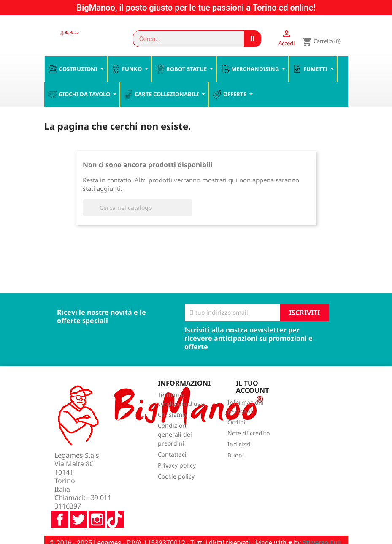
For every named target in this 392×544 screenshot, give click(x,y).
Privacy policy (177, 466)
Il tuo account (252, 387)
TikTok (116, 498)
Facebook (60, 498)
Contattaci (172, 455)
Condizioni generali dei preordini (175, 435)
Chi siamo (172, 415)
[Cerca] (138, 208)
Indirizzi (239, 445)
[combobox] (185, 39)
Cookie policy (176, 477)
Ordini (237, 423)
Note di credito (249, 434)
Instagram (97, 498)
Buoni (236, 456)
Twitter (78, 498)
